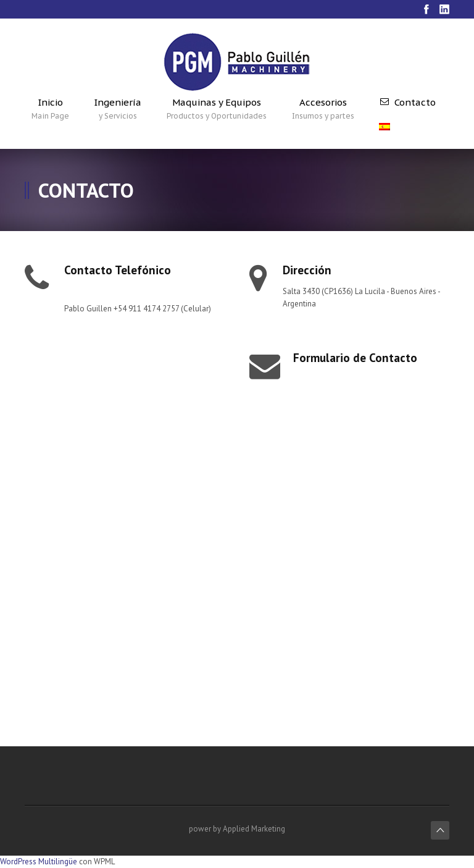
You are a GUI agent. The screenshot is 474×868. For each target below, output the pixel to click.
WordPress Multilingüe (39, 862)
